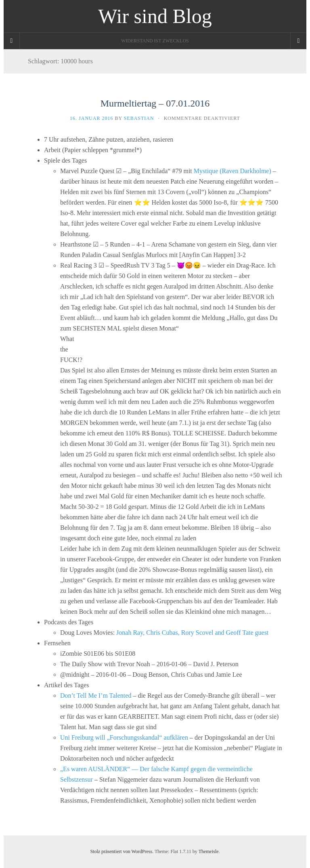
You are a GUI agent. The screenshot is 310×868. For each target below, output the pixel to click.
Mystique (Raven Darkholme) (232, 171)
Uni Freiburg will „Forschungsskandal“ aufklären (124, 737)
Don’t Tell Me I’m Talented (96, 695)
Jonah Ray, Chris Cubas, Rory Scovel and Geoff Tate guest (192, 633)
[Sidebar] (12, 41)
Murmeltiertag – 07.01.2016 (155, 103)
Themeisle (209, 851)
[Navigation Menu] (298, 41)
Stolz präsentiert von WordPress (121, 851)
